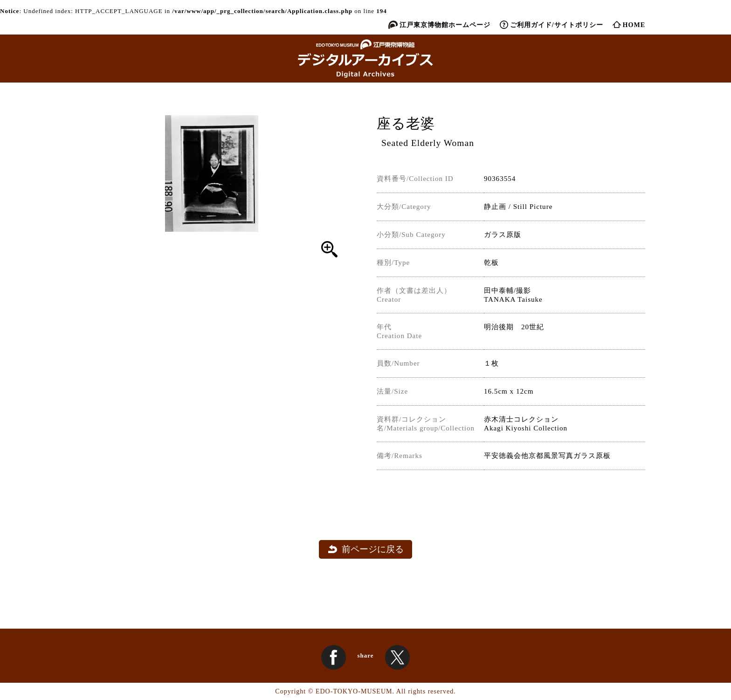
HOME (634, 25)
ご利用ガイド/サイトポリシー (557, 25)
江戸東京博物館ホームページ (445, 25)
